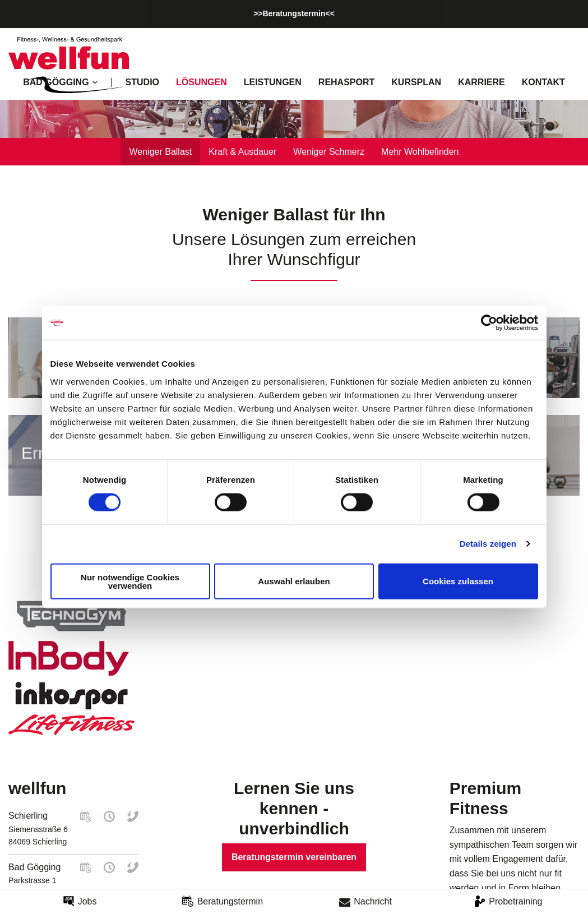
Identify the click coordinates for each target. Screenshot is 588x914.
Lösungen (202, 82)
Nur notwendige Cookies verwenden (130, 581)
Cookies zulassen (458, 581)
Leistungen (273, 82)
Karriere (481, 82)
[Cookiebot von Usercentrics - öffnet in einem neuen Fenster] (489, 323)
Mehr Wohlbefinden (420, 152)
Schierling (28, 816)
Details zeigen (488, 544)
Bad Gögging (34, 867)
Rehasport (346, 82)
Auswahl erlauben (294, 581)
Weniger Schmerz (329, 152)
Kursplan (416, 82)
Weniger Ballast (160, 152)
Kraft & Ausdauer (242, 152)
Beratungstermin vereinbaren (294, 857)
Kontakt (543, 82)
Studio (142, 82)
